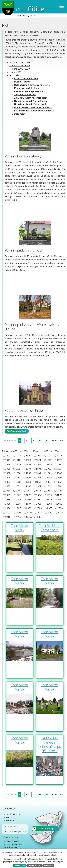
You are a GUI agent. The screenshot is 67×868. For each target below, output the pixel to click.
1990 (49, 504)
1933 (28, 469)
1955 (38, 482)
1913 (8, 460)
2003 (29, 508)
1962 (39, 486)
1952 (8, 482)
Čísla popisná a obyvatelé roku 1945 (32, 85)
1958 (8, 486)
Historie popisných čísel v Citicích (30, 101)
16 (40, 440)
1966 (18, 491)
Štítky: (5, 451)
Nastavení (48, 866)
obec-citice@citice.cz (16, 831)
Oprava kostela (34, 517)
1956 (49, 482)
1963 (49, 486)
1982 (39, 499)
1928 (39, 464)
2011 (50, 513)
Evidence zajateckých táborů (28, 91)
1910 (39, 456)
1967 (28, 491)
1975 (49, 495)
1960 (28, 486)
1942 (49, 473)
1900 (56, 451)
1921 (39, 460)
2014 (18, 517)
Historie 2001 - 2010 (20, 69)
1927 (29, 464)
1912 (59, 456)
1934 (38, 469)
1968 (38, 491)
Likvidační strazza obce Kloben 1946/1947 (35, 111)
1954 (28, 482)
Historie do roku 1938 (20, 62)
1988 (39, 504)
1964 (59, 486)
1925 (18, 464)
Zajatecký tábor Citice (25, 95)
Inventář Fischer (22, 82)
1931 (8, 469)
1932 (18, 469)
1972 (18, 495)
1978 (60, 495)
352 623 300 (11, 826)
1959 (18, 486)
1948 (29, 478)
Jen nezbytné (34, 866)
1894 (35, 451)
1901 (8, 456)
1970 (59, 491)
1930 (60, 464)
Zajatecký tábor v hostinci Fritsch (31, 98)
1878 (15, 451)
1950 (49, 478)
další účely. (54, 855)
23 (47, 440)
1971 (8, 495)
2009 (29, 513)
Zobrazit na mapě (47, 829)
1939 (28, 473)
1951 (60, 478)
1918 (18, 460)
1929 (49, 464)
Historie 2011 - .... (18, 72)
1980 (18, 499)
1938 (18, 473)
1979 (8, 499)
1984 (60, 499)
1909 (29, 456)
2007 (8, 513)
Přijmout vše (20, 866)
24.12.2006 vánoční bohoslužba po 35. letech (50, 745)
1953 (18, 482)
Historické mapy (17, 114)
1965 (8, 491)
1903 (18, 456)
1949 (39, 478)
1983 (49, 499)
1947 (18, 478)
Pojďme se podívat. (17, 431)
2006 (60, 508)
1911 (49, 456)
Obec (25, 16)
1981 (29, 499)
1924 (8, 464)
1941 (39, 473)
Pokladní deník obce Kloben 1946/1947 (33, 108)
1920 (28, 460)
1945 (59, 473)
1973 (29, 495)
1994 (8, 508)
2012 (60, 513)
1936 (59, 469)
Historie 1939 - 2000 (20, 66)
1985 (8, 504)
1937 (8, 473)
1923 (59, 460)
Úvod (19, 16)
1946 (8, 478)
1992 (60, 504)
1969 (49, 491)
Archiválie (14, 75)
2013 (8, 517)
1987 (29, 504)
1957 (59, 482)
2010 (39, 513)
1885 (25, 451)
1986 (18, 504)
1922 (49, 460)
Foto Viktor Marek (20, 528)
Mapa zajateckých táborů (27, 88)
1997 (18, 508)
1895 (46, 451)
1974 (39, 495)
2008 (18, 513)
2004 (39, 508)
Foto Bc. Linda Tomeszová (50, 528)
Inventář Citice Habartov (26, 79)
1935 (49, 469)
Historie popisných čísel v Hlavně (30, 104)
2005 (50, 508)
